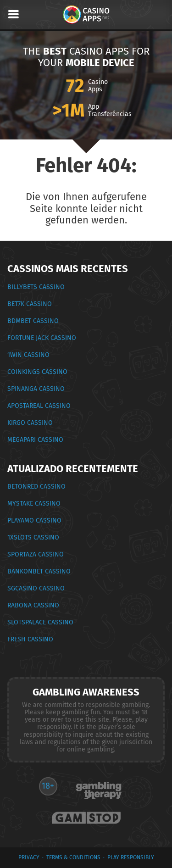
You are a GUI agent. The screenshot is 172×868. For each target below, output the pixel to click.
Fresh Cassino (30, 639)
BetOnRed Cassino (36, 487)
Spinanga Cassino (36, 389)
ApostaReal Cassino (39, 406)
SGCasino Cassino (36, 588)
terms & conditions (73, 857)
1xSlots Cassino (33, 537)
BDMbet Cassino (33, 321)
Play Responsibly (131, 857)
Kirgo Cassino (30, 423)
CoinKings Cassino (37, 372)
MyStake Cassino (34, 504)
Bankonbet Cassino (39, 571)
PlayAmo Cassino (34, 520)
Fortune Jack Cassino (42, 338)
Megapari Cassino (35, 440)
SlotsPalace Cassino (40, 622)
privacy (29, 857)
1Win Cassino (28, 355)
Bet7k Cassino (30, 304)
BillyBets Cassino (36, 287)
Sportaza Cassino (36, 554)
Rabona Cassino (33, 605)
